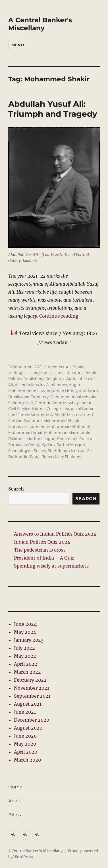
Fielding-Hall (21, 403)
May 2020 (25, 744)
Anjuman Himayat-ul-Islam (72, 391)
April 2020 (26, 752)
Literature (74, 373)
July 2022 (24, 648)
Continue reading (59, 316)
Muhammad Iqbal (25, 433)
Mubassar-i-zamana (27, 427)
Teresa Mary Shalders (62, 457)
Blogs (15, 815)
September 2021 (32, 696)
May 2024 (25, 632)
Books (78, 367)
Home (15, 787)
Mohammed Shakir (62, 421)
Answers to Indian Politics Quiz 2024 (55, 534)
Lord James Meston (26, 415)
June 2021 (25, 712)
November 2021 (32, 688)
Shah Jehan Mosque (67, 451)
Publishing (34, 379)
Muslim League (41, 439)
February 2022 (30, 680)
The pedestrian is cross (40, 550)
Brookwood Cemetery (28, 397)
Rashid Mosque (71, 445)
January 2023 (29, 640)
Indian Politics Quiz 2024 (42, 542)
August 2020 (28, 728)
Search (16, 489)
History (33, 373)
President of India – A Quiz (44, 558)
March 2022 (27, 672)
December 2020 (32, 720)
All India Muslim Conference (41, 385)
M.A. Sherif (56, 415)
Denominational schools (73, 397)
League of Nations (79, 409)
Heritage (16, 373)
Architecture (59, 367)
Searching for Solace (27, 451)
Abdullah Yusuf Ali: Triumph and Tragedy (53, 109)
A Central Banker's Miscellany (40, 24)
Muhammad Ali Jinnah (69, 427)
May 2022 (25, 656)
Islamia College (46, 409)
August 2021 (28, 704)
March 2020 (27, 760)
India (46, 373)
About (15, 801)
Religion (53, 379)
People (91, 373)
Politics (15, 379)
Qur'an (48, 445)
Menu (18, 45)
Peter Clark (67, 439)
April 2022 (26, 664)
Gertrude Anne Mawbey (57, 403)
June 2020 (25, 736)
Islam (58, 373)
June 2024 (25, 624)
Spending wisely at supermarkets (51, 566)
